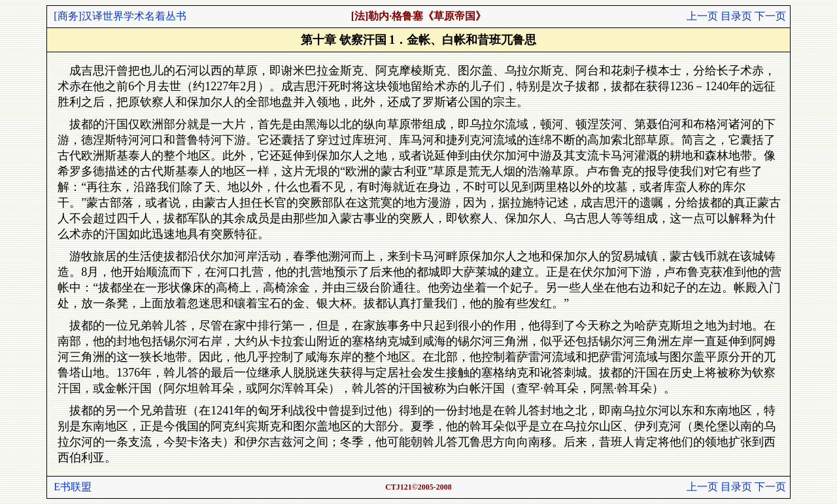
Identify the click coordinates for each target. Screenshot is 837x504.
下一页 (770, 16)
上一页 (702, 16)
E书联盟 (73, 487)
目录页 (736, 16)
